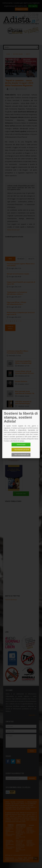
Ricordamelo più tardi (22, 450)
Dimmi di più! (21, 444)
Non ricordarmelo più (22, 455)
